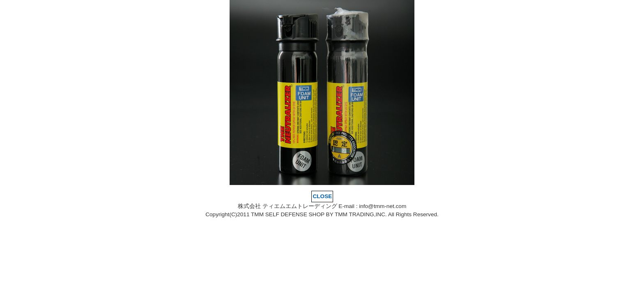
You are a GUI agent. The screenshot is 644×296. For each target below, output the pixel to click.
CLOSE (323, 196)
